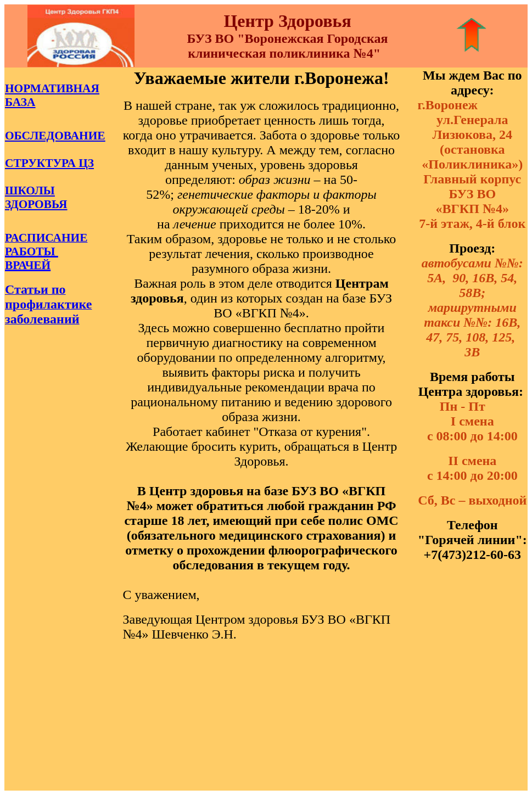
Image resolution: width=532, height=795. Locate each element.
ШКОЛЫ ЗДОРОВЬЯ (36, 197)
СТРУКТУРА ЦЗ (49, 163)
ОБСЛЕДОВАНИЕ (55, 136)
